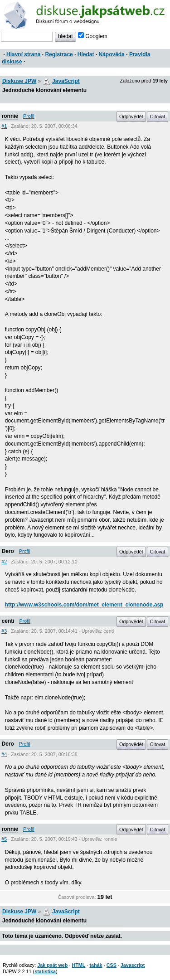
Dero (8, 551)
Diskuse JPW (19, 81)
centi (8, 621)
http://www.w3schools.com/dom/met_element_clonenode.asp (84, 605)
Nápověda (112, 54)
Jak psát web (52, 965)
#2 (4, 562)
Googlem (93, 36)
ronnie (10, 116)
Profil (29, 116)
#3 (4, 631)
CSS (112, 965)
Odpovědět (131, 116)
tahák (96, 965)
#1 (4, 126)
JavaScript (66, 81)
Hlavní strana (23, 54)
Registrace (59, 54)
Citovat (158, 116)
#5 (4, 839)
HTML (78, 965)
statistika (45, 971)
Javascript (133, 965)
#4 (4, 754)
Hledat (86, 54)
